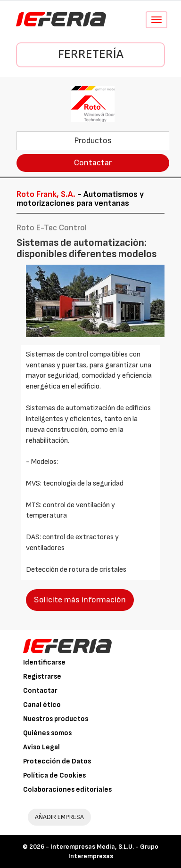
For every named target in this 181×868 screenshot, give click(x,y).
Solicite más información (80, 600)
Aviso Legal (41, 747)
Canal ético (42, 705)
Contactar (93, 163)
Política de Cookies (54, 775)
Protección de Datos (57, 761)
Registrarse (42, 677)
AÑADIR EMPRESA (59, 817)
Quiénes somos (47, 733)
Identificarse (44, 662)
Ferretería (91, 54)
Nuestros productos (56, 719)
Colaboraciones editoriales (67, 790)
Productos (93, 141)
